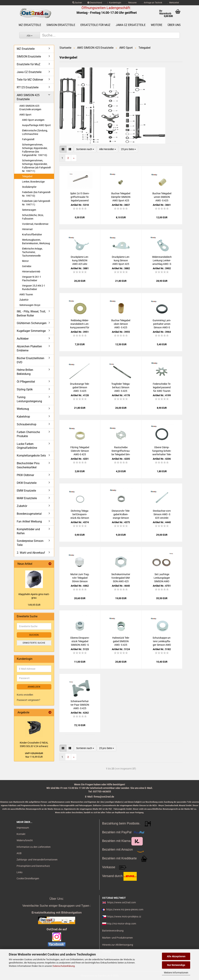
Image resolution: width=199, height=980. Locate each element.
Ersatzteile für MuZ (95, 25)
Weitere (157, 25)
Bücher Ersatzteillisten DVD (31, 360)
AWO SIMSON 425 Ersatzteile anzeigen (30, 108)
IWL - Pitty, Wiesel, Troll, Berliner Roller (31, 314)
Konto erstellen (25, 695)
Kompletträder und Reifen (28, 531)
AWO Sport (25, 115)
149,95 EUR (34, 605)
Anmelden (34, 687)
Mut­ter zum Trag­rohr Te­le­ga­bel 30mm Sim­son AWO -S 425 (80, 578)
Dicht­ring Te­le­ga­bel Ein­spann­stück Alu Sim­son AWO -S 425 (80, 515)
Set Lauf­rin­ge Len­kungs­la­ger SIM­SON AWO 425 (162, 578)
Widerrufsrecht (25, 840)
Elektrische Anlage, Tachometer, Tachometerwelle (32, 252)
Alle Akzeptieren (176, 956)
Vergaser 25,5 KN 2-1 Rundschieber (34, 287)
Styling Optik (25, 389)
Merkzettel (173, 3)
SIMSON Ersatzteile (61, 25)
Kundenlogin (114, 3)
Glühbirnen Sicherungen (32, 323)
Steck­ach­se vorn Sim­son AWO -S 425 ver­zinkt (162, 514)
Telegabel (27, 176)
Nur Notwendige (176, 965)
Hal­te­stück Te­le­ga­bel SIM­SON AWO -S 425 (121, 641)
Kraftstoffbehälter (32, 235)
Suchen (77, 3)
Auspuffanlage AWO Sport (36, 125)
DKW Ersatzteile (27, 483)
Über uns (174, 25)
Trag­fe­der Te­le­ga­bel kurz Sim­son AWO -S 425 (121, 387)
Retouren (132, 3)
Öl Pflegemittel (26, 382)
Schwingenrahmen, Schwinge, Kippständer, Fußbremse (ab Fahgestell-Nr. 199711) (37, 166)
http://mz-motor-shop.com (121, 924)
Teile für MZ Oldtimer (30, 80)
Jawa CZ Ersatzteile (131, 25)
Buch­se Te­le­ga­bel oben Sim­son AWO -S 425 (121, 324)
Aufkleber (23, 339)
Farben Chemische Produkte (28, 434)
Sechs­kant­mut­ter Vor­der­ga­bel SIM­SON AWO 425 (121, 578)
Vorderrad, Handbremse (35, 224)
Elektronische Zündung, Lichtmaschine (35, 132)
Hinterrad (27, 229)
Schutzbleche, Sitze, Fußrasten (33, 217)
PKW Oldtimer (25, 475)
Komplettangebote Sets (31, 456)
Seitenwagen (29, 210)
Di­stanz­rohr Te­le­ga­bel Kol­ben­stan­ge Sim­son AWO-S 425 (121, 515)
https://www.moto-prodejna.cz (124, 917)
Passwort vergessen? (28, 700)
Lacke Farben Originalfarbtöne (27, 446)
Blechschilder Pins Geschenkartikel (28, 465)
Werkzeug (23, 409)
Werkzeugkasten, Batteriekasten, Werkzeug (36, 242)
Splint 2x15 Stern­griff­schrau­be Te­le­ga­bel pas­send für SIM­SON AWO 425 (80, 197)
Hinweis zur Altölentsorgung (118, 945)
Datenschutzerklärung (64, 966)
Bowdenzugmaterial (29, 514)
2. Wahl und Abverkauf (31, 553)
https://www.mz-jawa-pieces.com (125, 909)
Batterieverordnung (113, 931)
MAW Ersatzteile (27, 498)
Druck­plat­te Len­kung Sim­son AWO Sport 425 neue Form (121, 261)
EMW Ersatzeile (26, 491)
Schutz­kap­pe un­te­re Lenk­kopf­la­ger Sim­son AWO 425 (162, 641)
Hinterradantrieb (31, 272)
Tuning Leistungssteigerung (29, 399)
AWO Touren (26, 294)
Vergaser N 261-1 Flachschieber (32, 279)
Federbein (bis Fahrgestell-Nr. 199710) (36, 194)
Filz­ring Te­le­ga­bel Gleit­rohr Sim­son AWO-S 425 (80, 451)
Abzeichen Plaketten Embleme (29, 348)
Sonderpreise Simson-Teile (30, 543)
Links (19, 872)
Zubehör (24, 300)
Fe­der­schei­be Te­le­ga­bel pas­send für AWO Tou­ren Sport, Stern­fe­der (162, 388)
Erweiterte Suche (34, 643)
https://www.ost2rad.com (122, 902)
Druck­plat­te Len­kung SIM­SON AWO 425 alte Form (80, 261)
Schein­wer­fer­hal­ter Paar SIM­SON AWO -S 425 (80, 705)
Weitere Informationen (176, 973)
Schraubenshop (27, 424)
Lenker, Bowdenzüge (33, 182)
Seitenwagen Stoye (30, 305)
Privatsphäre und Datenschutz (33, 866)
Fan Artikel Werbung (29, 521)
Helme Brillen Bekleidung (25, 372)
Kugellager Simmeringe (31, 331)
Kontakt (21, 834)
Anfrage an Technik (152, 3)
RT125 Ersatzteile (28, 87)
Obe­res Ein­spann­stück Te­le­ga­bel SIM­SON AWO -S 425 (80, 641)
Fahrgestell (28, 139)
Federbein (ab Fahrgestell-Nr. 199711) (36, 203)
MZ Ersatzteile (30, 25)
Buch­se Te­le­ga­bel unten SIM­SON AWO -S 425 (162, 197)
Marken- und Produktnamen (117, 938)
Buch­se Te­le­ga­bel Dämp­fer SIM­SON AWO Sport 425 (121, 197)
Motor (25, 261)
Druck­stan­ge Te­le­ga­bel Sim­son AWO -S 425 (80, 387)
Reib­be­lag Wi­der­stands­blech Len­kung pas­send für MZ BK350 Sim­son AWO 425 (80, 324)
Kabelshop (23, 417)
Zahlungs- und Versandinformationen (37, 860)
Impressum (23, 828)
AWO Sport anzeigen (33, 120)
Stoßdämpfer (29, 187)
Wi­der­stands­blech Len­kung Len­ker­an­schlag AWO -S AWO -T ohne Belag (162, 261)
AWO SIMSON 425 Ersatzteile (28, 97)
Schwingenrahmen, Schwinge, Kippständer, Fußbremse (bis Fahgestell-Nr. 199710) (35, 150)
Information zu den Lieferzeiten (34, 847)
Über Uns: (57, 899)
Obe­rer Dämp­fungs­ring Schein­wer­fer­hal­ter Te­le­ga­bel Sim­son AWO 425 (162, 451)
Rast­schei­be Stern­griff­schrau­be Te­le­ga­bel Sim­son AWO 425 (121, 451)
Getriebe (27, 266)
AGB (19, 853)
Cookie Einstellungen (28, 878)
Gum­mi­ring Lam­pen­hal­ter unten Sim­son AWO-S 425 (162, 324)
